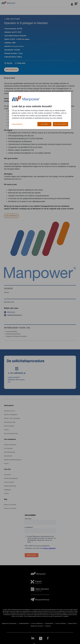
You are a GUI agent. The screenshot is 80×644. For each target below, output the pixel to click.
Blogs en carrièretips (10, 505)
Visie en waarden (9, 482)
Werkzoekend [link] (9, 405)
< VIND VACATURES (12, 19)
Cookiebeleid (49, 623)
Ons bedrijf (7, 475)
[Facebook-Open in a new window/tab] (48, 638)
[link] (40, 638)
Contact (6, 430)
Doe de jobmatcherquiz (11, 433)
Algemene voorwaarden (9, 623)
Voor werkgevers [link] (10, 439)
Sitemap (48, 626)
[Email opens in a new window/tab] (40, 315)
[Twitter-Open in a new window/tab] (41, 638)
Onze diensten (8, 448)
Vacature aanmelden (10, 445)
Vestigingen (7, 490)
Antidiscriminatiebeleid (11, 478)
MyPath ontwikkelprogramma (13, 460)
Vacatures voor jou (10, 411)
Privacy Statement (37, 623)
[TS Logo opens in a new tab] (40, 589)
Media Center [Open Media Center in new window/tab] (72, 623)
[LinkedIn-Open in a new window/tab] (33, 638)
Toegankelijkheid (24, 623)
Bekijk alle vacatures (37, 626)
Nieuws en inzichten (10, 508)
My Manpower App (10, 422)
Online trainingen (9, 426)
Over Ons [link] (7, 469)
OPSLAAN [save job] (20, 63)
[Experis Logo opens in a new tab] (36, 582)
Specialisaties (8, 456)
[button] (76, 4)
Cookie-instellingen (61, 623)
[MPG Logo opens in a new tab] (40, 600)
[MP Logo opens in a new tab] (38, 574)
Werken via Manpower (11, 415)
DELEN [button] (8, 63)
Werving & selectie (10, 452)
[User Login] (72, 5)
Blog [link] (6, 499)
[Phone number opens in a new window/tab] (40, 312)
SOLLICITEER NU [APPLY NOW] (11, 70)
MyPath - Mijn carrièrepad (12, 418)
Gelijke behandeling (10, 486)
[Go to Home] (9, 3)
